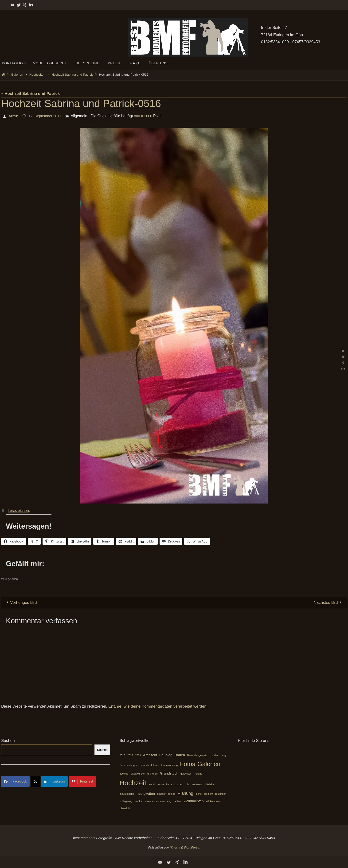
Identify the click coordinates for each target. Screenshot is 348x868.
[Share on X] (35, 781)
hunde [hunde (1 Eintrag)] (160, 785)
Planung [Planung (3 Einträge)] (186, 793)
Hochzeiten (37, 75)
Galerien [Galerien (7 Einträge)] (209, 764)
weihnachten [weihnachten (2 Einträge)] (194, 801)
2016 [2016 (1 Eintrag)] (122, 755)
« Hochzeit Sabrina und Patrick (30, 94)
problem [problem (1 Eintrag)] (209, 794)
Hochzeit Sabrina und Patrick (72, 75)
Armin (13, 116)
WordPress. (192, 847)
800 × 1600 (145, 116)
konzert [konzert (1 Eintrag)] (178, 785)
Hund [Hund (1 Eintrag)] (151, 785)
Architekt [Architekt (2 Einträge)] (150, 755)
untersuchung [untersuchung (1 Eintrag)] (164, 801)
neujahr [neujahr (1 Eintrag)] (161, 794)
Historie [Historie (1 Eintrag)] (198, 774)
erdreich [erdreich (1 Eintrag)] (144, 765)
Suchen (8, 741)
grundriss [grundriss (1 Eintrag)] (152, 774)
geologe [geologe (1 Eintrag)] (124, 774)
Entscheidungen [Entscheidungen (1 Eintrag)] (129, 765)
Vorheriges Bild (21, 603)
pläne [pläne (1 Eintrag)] (199, 794)
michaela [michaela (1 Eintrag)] (197, 785)
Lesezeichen (18, 511)
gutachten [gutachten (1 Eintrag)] (186, 774)
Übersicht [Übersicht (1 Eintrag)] (125, 809)
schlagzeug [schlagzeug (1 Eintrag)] (126, 801)
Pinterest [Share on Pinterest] (82, 781)
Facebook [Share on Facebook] (15, 781)
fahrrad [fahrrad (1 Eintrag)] (155, 765)
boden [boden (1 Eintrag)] (215, 755)
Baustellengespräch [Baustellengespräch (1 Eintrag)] (198, 755)
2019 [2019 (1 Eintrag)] (138, 755)
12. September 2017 (46, 116)
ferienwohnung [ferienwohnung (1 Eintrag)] (169, 765)
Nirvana (175, 847)
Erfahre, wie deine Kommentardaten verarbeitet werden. (158, 707)
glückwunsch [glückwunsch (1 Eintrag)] (138, 774)
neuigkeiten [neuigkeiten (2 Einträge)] (146, 793)
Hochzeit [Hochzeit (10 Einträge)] (133, 783)
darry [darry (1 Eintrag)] (224, 755)
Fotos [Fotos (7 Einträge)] (188, 764)
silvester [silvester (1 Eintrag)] (149, 801)
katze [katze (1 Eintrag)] (169, 785)
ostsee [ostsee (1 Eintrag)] (171, 794)
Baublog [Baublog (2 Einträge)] (166, 755)
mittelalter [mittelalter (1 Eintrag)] (209, 785)
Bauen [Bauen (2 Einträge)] (180, 755)
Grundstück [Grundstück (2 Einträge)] (169, 773)
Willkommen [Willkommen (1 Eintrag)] (213, 801)
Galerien (17, 75)
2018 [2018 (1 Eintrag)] (130, 755)
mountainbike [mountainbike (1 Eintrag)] (127, 794)
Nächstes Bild (328, 603)
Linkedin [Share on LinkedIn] (54, 781)
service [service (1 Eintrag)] (138, 801)
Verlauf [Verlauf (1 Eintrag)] (178, 801)
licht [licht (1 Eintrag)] (187, 785)
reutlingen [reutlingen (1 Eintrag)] (221, 794)
